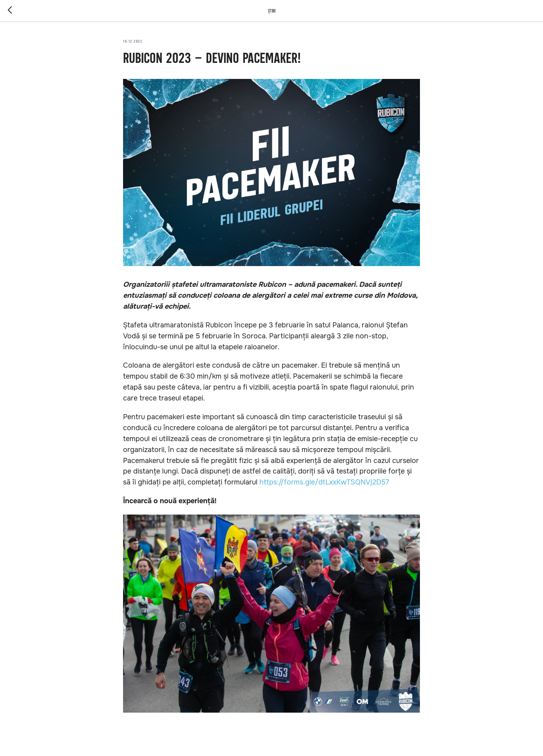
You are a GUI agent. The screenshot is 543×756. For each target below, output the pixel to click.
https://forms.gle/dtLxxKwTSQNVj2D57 (324, 482)
